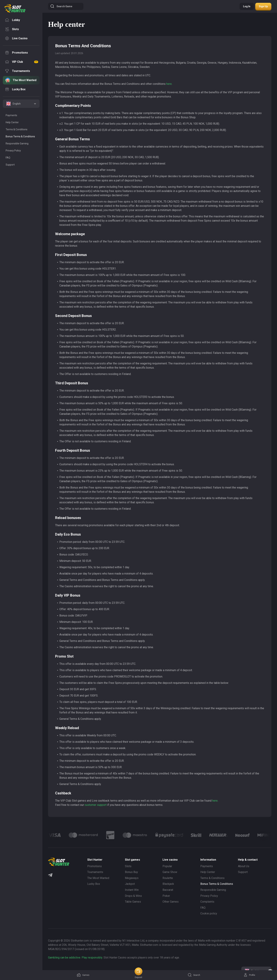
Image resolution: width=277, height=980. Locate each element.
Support (243, 872)
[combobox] (21, 104)
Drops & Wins (133, 896)
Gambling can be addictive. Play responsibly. (75, 958)
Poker (166, 896)
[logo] (15, 9)
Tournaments (95, 872)
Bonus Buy (131, 872)
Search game (61, 6)
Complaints (207, 902)
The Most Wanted (98, 878)
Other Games (171, 902)
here (169, 84)
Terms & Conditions (212, 878)
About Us (244, 866)
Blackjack (168, 884)
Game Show (170, 872)
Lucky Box (94, 884)
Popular (167, 866)
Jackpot (130, 884)
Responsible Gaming (213, 890)
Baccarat (168, 890)
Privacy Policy (209, 896)
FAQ (203, 908)
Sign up (263, 6)
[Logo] (83, 835)
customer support (96, 805)
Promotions (95, 866)
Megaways (132, 878)
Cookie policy (209, 913)
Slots (128, 866)
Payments (207, 866)
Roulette (168, 878)
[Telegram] (50, 875)
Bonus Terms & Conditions (217, 884)
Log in (247, 6)
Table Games (133, 902)
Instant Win (132, 890)
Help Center (208, 872)
